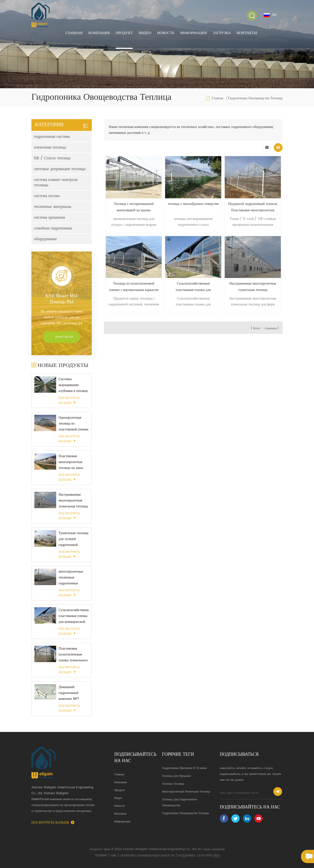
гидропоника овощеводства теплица (185, 813)
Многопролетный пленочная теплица (186, 792)
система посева (47, 196)
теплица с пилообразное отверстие (193, 204)
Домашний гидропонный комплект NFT (69, 693)
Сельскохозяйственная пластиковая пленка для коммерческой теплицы (74, 616)
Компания (99, 33)
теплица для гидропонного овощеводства (179, 802)
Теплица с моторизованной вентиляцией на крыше (134, 207)
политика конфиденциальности (147, 856)
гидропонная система (52, 137)
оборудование (45, 239)
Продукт (124, 33)
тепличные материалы (52, 207)
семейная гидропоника (53, 228)
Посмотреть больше (69, 401)
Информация (194, 33)
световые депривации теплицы (60, 169)
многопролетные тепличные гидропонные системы (71, 578)
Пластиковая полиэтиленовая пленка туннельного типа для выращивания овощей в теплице (73, 654)
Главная (74, 33)
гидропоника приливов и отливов (184, 768)
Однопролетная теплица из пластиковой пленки (73, 423)
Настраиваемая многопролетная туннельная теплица (73, 500)
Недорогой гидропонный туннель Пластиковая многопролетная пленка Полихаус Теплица (253, 207)
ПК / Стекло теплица (52, 158)
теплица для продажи (176, 776)
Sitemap (101, 856)
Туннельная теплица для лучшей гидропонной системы (74, 539)
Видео (145, 33)
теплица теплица (173, 784)
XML (114, 856)
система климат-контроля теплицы (56, 182)
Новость (166, 33)
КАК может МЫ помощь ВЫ (61, 299)
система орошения (49, 217)
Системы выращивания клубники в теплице (73, 385)
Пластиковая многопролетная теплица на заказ (71, 462)
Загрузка (222, 33)
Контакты (247, 33)
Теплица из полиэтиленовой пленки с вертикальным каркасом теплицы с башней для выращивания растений (134, 287)
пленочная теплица (50, 147)
